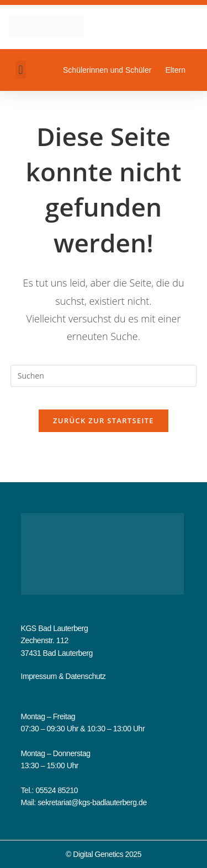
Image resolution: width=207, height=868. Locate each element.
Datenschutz (85, 676)
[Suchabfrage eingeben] (104, 376)
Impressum (39, 676)
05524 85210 (57, 790)
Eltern (175, 70)
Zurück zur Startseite (104, 420)
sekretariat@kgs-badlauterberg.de (92, 802)
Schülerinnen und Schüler (107, 70)
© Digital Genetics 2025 (104, 854)
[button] (21, 70)
